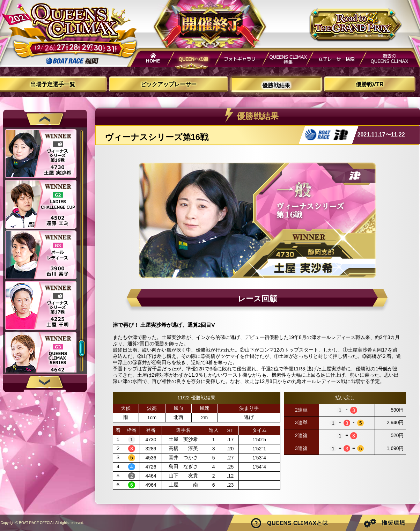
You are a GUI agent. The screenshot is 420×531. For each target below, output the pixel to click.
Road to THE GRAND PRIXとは (290, 523)
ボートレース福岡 (72, 61)
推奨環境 (387, 523)
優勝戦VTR (370, 84)
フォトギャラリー (242, 60)
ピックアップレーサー (169, 84)
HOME (151, 60)
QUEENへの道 (195, 60)
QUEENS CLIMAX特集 (288, 60)
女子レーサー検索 (336, 60)
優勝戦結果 (276, 85)
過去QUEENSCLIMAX (390, 60)
